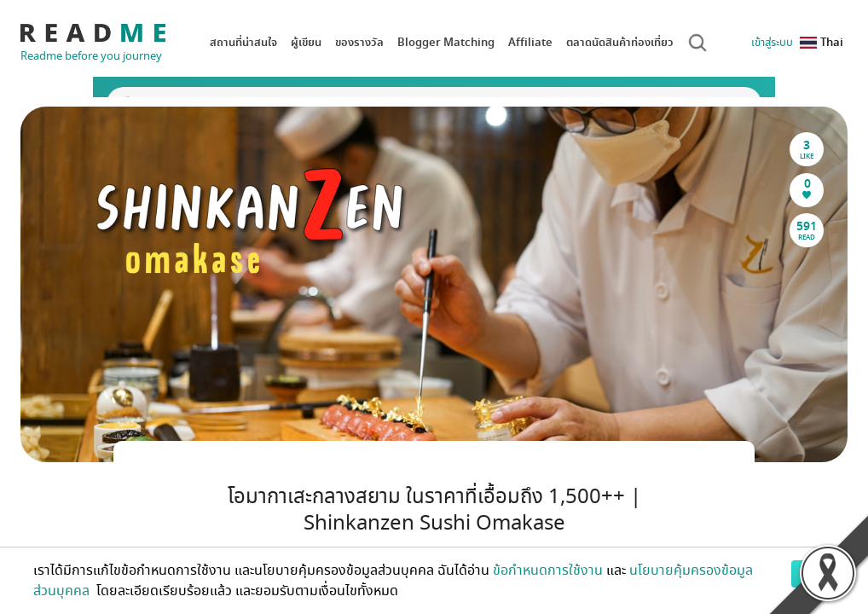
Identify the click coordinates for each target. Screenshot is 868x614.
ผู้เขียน (306, 42)
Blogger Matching (446, 42)
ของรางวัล (359, 42)
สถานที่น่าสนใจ (243, 42)
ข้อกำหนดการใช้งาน (548, 571)
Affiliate (530, 42)
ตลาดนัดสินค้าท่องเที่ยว (620, 42)
